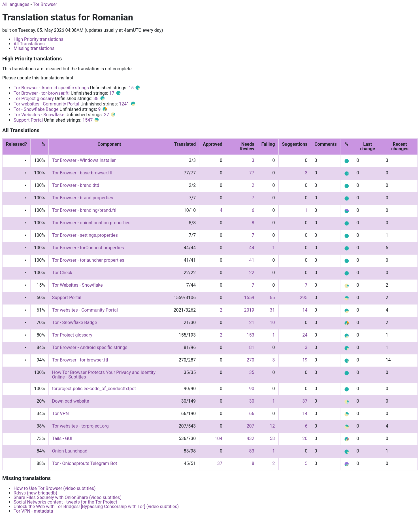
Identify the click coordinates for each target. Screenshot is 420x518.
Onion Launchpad (70, 451)
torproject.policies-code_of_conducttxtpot (94, 389)
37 (110, 115)
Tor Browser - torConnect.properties (88, 248)
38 (99, 99)
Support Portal (28, 120)
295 (303, 298)
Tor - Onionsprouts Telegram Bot (85, 463)
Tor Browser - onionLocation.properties (91, 223)
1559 (249, 298)
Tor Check (62, 273)
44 (252, 248)
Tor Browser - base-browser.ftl (82, 173)
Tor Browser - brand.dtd (76, 185)
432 (250, 438)
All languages (16, 4)
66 (252, 414)
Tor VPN (60, 414)
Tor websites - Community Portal (46, 104)
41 (252, 260)
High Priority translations (39, 39)
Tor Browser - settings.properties (85, 235)
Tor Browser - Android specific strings (51, 88)
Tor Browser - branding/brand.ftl (84, 210)
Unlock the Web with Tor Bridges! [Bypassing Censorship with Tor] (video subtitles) (96, 507)
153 (250, 335)
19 (305, 360)
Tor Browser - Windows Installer (84, 160)
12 (272, 426)
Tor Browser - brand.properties (83, 198)
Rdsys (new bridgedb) (35, 493)
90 (252, 389)
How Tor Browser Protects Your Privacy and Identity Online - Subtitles (104, 375)
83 (252, 451)
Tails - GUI (62, 438)
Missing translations (34, 48)
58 (272, 438)
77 (252, 173)
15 (135, 88)
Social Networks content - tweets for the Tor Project (65, 502)
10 (272, 323)
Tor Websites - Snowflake (39, 115)
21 (252, 323)
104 (218, 438)
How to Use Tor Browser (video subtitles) (55, 488)
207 (250, 426)
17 (115, 93)
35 (252, 372)
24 (305, 335)
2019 (249, 310)
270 (250, 360)
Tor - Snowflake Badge (36, 109)
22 (252, 273)
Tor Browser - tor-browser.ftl (42, 93)
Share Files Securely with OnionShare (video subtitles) (68, 497)
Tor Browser (45, 4)
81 (252, 347)
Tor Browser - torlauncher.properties (88, 260)
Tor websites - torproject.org (80, 426)
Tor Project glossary (34, 99)
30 (252, 401)
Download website (71, 401)
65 (272, 298)
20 (305, 438)
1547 (91, 120)
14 (305, 310)
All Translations (29, 44)
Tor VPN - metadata (33, 511)
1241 (127, 104)
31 (272, 310)
